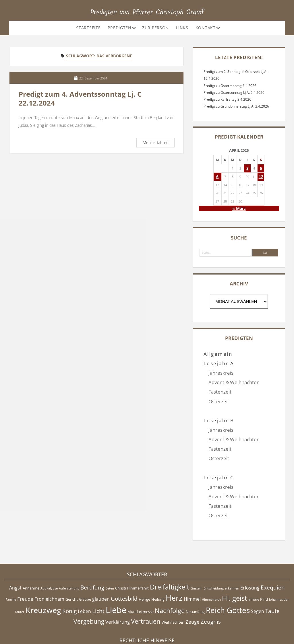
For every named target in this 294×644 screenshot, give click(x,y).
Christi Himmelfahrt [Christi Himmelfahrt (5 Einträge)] (132, 559)
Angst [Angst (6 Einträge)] (15, 559)
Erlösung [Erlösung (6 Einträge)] (250, 559)
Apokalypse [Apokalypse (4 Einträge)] (49, 560)
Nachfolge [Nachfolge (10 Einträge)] (170, 582)
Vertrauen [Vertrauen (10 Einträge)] (146, 592)
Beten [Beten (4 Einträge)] (110, 560)
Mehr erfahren (158, 143)
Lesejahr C (219, 458)
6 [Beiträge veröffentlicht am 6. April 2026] (217, 177)
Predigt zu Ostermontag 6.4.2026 (230, 86)
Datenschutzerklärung (147, 631)
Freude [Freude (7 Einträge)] (25, 570)
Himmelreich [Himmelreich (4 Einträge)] (211, 571)
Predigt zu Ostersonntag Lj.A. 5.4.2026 (234, 93)
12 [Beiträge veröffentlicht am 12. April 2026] (261, 177)
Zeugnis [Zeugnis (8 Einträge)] (211, 593)
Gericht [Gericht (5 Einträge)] (72, 571)
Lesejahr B (219, 411)
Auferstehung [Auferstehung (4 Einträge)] (69, 560)
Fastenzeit (220, 392)
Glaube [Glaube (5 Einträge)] (85, 571)
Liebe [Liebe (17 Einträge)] (116, 581)
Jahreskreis (221, 373)
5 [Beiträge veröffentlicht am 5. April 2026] (261, 168)
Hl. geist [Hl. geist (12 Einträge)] (235, 569)
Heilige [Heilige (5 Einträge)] (144, 571)
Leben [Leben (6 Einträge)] (84, 583)
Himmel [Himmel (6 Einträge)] (192, 570)
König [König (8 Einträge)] (69, 582)
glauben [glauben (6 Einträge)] (101, 570)
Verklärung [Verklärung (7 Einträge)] (118, 593)
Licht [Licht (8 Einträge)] (98, 582)
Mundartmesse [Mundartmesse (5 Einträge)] (141, 583)
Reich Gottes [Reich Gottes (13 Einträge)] (228, 582)
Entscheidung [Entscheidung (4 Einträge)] (214, 560)
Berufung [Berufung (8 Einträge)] (92, 559)
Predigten (119, 28)
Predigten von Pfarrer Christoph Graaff (147, 12)
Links (182, 28)
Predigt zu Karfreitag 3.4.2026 (227, 99)
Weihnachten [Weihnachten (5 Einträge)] (173, 594)
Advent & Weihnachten (234, 382)
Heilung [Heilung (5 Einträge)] (158, 571)
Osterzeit (219, 401)
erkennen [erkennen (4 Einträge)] (232, 560)
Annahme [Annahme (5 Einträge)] (31, 559)
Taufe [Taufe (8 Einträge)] (272, 582)
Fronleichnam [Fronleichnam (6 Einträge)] (49, 570)
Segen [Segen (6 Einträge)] (258, 583)
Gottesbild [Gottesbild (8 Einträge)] (124, 570)
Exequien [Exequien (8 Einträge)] (273, 559)
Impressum (147, 625)
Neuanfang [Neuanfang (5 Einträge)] (195, 583)
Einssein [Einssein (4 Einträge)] (196, 560)
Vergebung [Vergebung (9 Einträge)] (89, 593)
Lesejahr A (219, 363)
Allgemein (218, 354)
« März (239, 208)
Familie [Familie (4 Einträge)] (11, 571)
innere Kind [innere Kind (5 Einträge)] (258, 571)
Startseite (88, 28)
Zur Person (155, 28)
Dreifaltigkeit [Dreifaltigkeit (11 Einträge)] (170, 558)
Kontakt (206, 28)
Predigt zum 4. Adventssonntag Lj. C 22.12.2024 (80, 99)
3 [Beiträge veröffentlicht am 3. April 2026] (247, 168)
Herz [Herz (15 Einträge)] (174, 569)
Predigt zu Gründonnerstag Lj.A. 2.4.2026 (236, 106)
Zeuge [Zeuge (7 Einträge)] (193, 593)
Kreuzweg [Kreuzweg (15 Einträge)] (43, 581)
